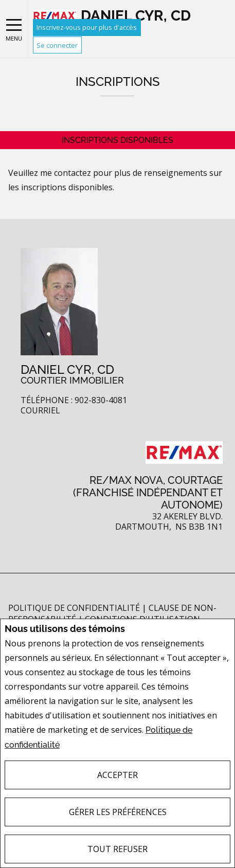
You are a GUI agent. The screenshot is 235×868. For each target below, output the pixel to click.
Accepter (117, 775)
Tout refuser (117, 849)
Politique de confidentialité (75, 608)
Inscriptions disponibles (117, 140)
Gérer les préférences (118, 812)
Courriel (40, 411)
